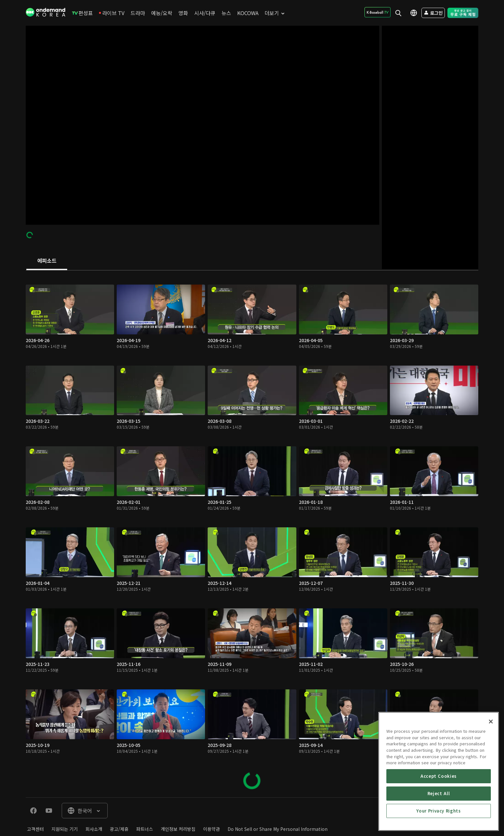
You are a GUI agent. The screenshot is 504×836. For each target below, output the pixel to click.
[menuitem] (82, 13)
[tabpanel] (252, 534)
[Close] (491, 759)
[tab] (47, 261)
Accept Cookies (439, 814)
